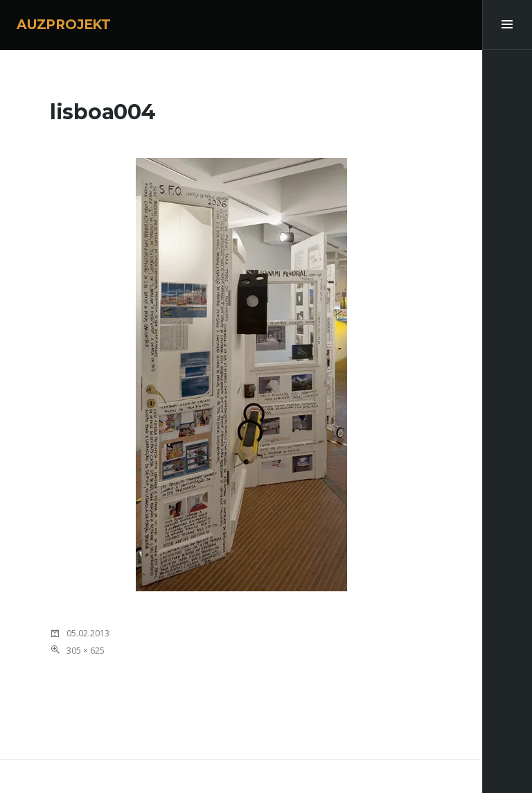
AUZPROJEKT (64, 25)
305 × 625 (86, 651)
